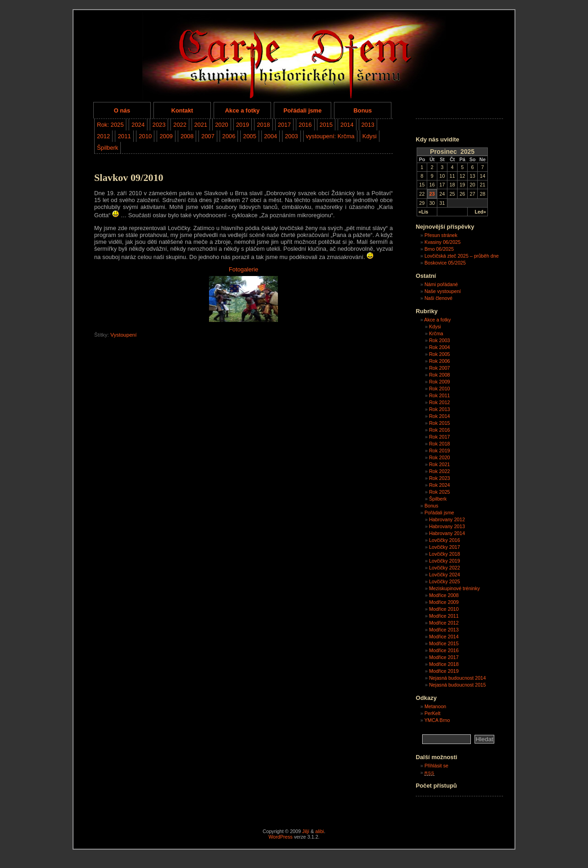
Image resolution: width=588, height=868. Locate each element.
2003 (291, 136)
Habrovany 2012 (447, 519)
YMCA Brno (437, 720)
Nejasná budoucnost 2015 (458, 685)
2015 (326, 125)
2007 (208, 136)
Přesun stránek (441, 235)
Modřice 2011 (444, 616)
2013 (368, 125)
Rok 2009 (440, 382)
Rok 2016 (440, 430)
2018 (263, 125)
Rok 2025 (440, 492)
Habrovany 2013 (447, 526)
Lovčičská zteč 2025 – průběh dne (462, 256)
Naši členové (438, 298)
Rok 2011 (440, 395)
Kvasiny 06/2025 (443, 242)
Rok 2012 (440, 402)
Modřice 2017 (444, 657)
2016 (305, 125)
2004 (271, 136)
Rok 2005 (440, 354)
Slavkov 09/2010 (129, 178)
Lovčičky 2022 (445, 568)
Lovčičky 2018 (445, 554)
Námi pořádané (441, 284)
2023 (159, 125)
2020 (221, 125)
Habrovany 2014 (447, 533)
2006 (229, 136)
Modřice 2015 (444, 643)
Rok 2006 (440, 361)
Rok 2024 (440, 485)
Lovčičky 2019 (445, 561)
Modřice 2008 (444, 595)
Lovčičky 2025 (445, 581)
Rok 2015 (440, 423)
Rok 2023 (440, 478)
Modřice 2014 (444, 637)
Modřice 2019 (444, 671)
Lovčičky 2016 (445, 540)
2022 (180, 125)
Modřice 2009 (444, 602)
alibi (319, 831)
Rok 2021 (440, 464)
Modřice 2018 (444, 664)
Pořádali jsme (302, 110)
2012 (103, 136)
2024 (138, 125)
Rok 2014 (440, 416)
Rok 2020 (440, 457)
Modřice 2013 (444, 630)
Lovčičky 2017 (445, 547)
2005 (249, 136)
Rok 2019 (440, 451)
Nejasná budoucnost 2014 (458, 678)
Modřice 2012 (444, 623)
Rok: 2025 (110, 125)
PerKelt (433, 713)
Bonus (363, 110)
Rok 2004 (440, 347)
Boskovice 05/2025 (445, 263)
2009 (166, 136)
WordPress (280, 837)
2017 (284, 125)
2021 (201, 125)
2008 (187, 136)
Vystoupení (123, 335)
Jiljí (306, 831)
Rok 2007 (440, 368)
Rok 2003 (440, 340)
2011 (124, 136)
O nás (122, 110)
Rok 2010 (440, 389)
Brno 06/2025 (439, 249)
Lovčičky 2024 (445, 575)
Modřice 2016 (444, 650)
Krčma (436, 333)
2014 (347, 125)
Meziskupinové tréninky (455, 588)
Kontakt (182, 110)
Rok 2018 (440, 444)
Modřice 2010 (444, 609)
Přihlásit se (436, 766)
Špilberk (107, 148)
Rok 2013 (440, 409)
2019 (243, 125)
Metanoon (435, 706)
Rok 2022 (440, 471)
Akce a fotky (242, 110)
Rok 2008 (440, 375)
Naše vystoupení (443, 291)
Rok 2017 (440, 437)
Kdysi (370, 136)
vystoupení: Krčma (330, 136)
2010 (145, 136)
